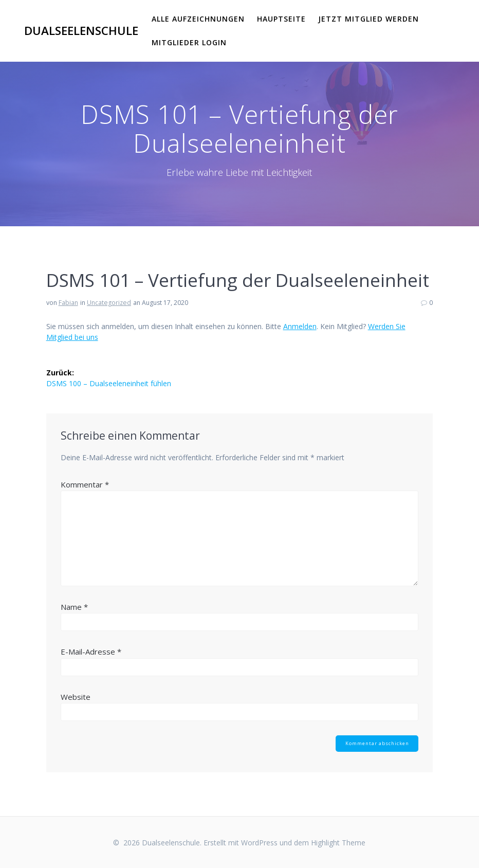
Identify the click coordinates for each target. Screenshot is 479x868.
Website (76, 697)
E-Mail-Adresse (91, 652)
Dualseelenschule (81, 31)
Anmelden (300, 326)
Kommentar (85, 484)
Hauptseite (281, 19)
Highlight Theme (338, 843)
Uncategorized (109, 303)
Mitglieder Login (189, 42)
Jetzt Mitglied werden (369, 19)
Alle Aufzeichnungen (198, 19)
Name (74, 607)
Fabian (68, 303)
